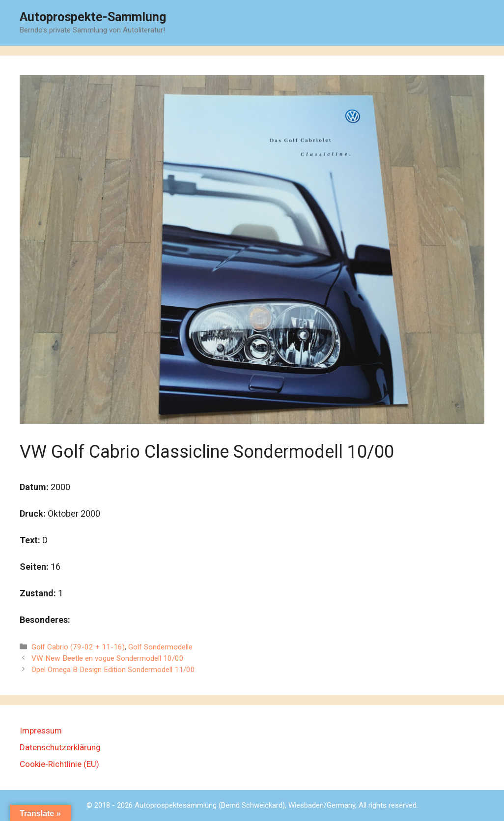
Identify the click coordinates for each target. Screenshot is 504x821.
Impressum (41, 731)
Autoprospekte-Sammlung (93, 17)
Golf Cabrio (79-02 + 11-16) (78, 647)
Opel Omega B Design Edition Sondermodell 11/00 (113, 670)
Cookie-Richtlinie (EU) (59, 764)
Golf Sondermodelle (160, 647)
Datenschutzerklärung (60, 747)
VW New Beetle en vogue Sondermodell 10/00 (108, 658)
